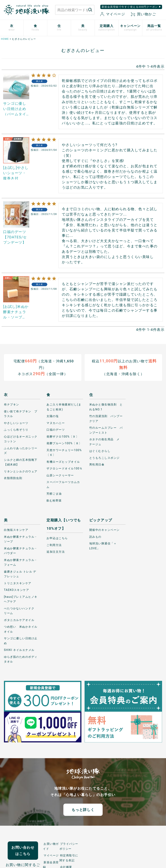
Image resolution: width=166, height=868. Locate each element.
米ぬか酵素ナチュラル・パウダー (21, 551)
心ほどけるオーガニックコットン (21, 439)
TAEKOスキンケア (16, 590)
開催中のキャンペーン (104, 530)
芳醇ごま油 (54, 494)
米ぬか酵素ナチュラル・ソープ (21, 539)
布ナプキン (12, 404)
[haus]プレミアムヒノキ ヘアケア (21, 599)
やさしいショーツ (16, 423)
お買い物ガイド (51, 846)
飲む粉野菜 (54, 501)
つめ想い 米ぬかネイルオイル (21, 629)
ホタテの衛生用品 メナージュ (104, 442)
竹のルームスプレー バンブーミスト (106, 430)
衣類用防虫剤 (13, 478)
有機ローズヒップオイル (63, 462)
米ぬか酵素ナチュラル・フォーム (21, 562)
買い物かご (143, 14)
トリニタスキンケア (18, 583)
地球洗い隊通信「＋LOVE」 (103, 546)
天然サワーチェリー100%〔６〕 (64, 453)
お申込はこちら (57, 538)
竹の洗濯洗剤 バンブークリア (106, 419)
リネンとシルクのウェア (21, 471)
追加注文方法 (56, 552)
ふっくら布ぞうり (16, 430)
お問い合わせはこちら (23, 851)
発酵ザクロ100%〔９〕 (63, 437)
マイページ (113, 14)
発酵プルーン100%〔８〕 (64, 443)
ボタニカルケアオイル (19, 620)
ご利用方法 (54, 545)
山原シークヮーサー (60, 475)
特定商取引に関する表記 (69, 858)
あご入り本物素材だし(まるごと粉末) (64, 407)
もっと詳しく (83, 810)
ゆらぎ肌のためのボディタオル (21, 659)
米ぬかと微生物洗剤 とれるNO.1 (106, 407)
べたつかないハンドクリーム (19, 611)
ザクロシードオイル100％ (64, 468)
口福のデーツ (56, 430)
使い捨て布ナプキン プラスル (21, 414)
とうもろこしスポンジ (104, 458)
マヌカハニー (56, 423)
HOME (5, 39)
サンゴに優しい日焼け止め (21, 641)
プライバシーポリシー (69, 846)
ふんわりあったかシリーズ (21, 451)
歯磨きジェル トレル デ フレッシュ (20, 574)
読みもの (95, 537)
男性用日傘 (97, 465)
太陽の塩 (53, 416)
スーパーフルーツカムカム (63, 484)
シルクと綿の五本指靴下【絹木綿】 (21, 462)
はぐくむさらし (100, 451)
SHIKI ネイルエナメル (19, 650)
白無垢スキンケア (16, 530)
